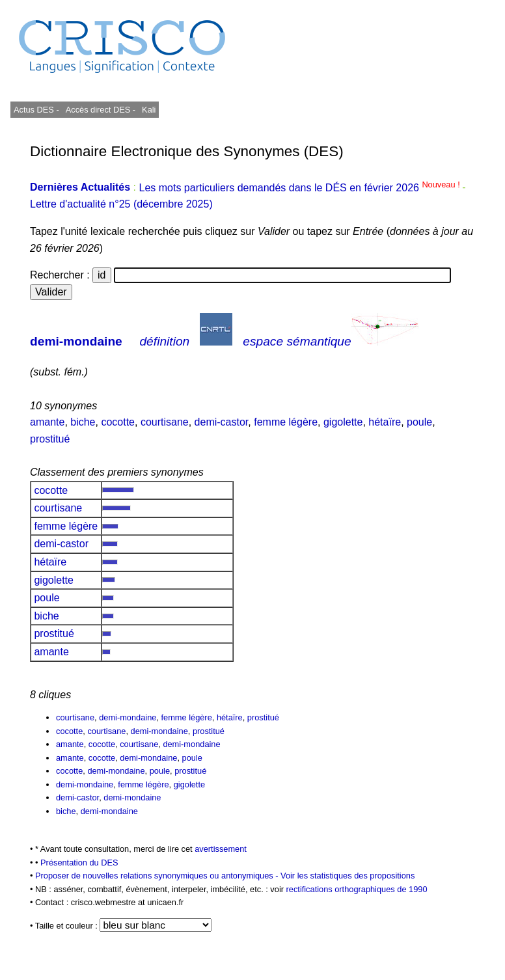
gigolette (343, 422)
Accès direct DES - (101, 110)
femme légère (286, 422)
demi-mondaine (76, 341)
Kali (149, 110)
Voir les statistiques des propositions (348, 876)
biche (83, 422)
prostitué (50, 439)
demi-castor (222, 422)
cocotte (118, 422)
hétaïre (385, 422)
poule (419, 422)
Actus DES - (36, 110)
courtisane (165, 422)
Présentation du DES (79, 863)
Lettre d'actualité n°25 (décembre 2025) (121, 204)
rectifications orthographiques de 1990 (357, 889)
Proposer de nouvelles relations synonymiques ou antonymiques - (158, 876)
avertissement (221, 849)
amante (47, 422)
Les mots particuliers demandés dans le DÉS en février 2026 (300, 188)
